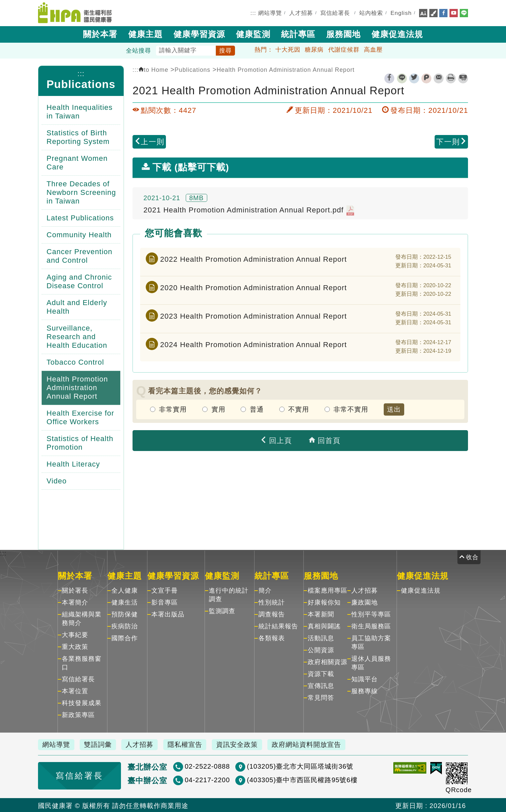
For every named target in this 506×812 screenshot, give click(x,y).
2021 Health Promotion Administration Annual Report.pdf (249, 210)
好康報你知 (324, 602)
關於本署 (100, 33)
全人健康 (125, 590)
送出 (394, 409)
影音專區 (165, 602)
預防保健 (125, 614)
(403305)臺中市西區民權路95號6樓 (279, 779)
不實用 (299, 409)
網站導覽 (270, 13)
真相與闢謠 (324, 626)
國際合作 (125, 637)
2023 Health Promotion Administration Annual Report (254, 315)
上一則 (149, 141)
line (402, 78)
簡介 (265, 590)
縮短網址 (463, 78)
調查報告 (272, 614)
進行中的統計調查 (229, 594)
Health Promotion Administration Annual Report (285, 69)
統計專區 (298, 33)
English (401, 13)
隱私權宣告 (190, 744)
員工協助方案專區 (371, 642)
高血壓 (373, 49)
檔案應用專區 (328, 590)
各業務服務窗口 (82, 662)
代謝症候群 (344, 49)
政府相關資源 (328, 661)
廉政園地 (365, 602)
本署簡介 (75, 602)
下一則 (451, 141)
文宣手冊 (165, 590)
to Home (153, 69)
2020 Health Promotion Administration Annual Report (254, 287)
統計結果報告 (278, 626)
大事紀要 (75, 634)
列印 (451, 78)
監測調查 (222, 610)
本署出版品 (168, 614)
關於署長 (75, 590)
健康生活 (125, 602)
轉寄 (439, 78)
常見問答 (321, 697)
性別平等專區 (371, 614)
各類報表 (272, 637)
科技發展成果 (82, 702)
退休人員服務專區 (371, 662)
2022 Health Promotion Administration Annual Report (254, 258)
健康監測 (253, 33)
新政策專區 (78, 714)
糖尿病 (314, 49)
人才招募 (301, 13)
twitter (414, 78)
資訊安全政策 (243, 744)
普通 (257, 409)
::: (253, 13)
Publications (81, 84)
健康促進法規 (397, 33)
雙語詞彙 (100, 744)
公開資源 (321, 649)
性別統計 (272, 602)
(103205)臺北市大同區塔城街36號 (277, 766)
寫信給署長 (335, 13)
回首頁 (325, 440)
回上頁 (276, 440)
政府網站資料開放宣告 (314, 744)
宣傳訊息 (321, 685)
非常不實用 (351, 409)
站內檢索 (371, 13)
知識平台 (365, 678)
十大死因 (288, 49)
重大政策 (75, 646)
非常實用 (173, 409)
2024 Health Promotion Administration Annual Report (254, 344)
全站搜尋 (138, 50)
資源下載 (321, 673)
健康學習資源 (199, 33)
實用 (218, 409)
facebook (389, 78)
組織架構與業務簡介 (82, 618)
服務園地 (343, 33)
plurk (426, 78)
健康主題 (145, 33)
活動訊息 (321, 637)
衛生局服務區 (371, 626)
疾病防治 (125, 626)
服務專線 (365, 690)
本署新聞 (321, 614)
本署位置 (75, 690)
